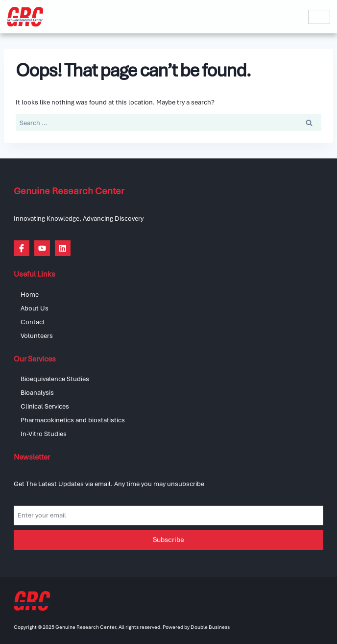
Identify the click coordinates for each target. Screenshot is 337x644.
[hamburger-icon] (319, 17)
